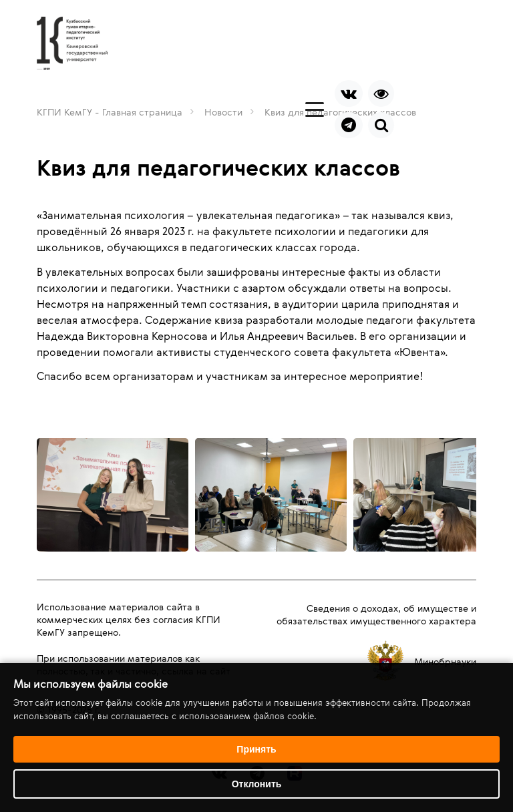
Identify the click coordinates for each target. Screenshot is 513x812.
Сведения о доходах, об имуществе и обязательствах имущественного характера (376, 614)
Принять (256, 749)
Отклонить (257, 784)
